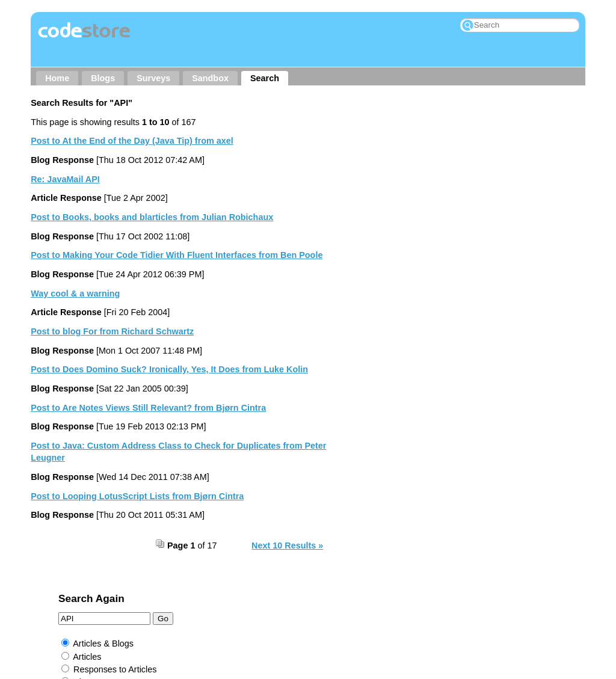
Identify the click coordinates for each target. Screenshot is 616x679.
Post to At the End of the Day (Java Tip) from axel (132, 141)
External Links (395, 243)
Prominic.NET (270, 631)
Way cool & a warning (75, 293)
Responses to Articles (409, 192)
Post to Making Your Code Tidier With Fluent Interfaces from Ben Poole (177, 255)
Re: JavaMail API (65, 179)
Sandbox (210, 78)
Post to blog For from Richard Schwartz (112, 331)
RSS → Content (307, 594)
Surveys (153, 78)
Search (265, 78)
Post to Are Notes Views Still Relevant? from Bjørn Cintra (148, 408)
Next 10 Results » (287, 545)
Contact (179, 594)
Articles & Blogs (397, 167)
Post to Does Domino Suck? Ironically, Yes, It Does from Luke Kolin (169, 369)
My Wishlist (473, 594)
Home (57, 78)
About (133, 594)
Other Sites (235, 594)
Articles (381, 179)
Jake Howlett (278, 615)
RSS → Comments (395, 594)
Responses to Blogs (406, 218)
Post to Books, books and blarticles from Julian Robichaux (152, 217)
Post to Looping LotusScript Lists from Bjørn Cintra (137, 496)
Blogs (103, 78)
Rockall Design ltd (350, 615)
